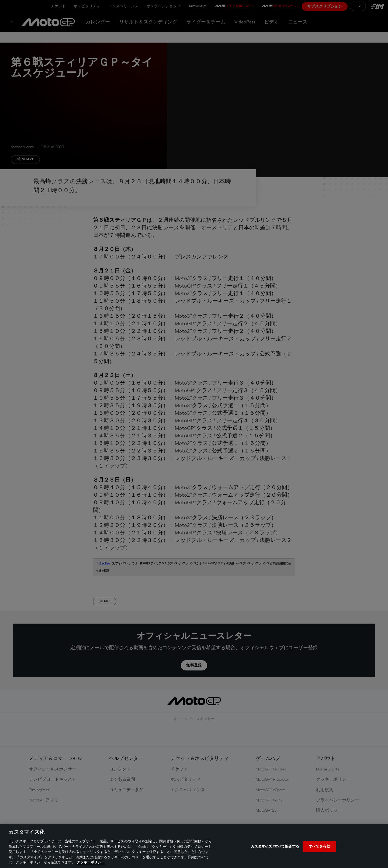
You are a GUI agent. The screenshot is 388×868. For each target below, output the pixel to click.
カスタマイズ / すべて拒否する (275, 846)
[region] (194, 846)
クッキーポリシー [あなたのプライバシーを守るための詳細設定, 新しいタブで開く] (91, 862)
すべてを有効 (319, 846)
